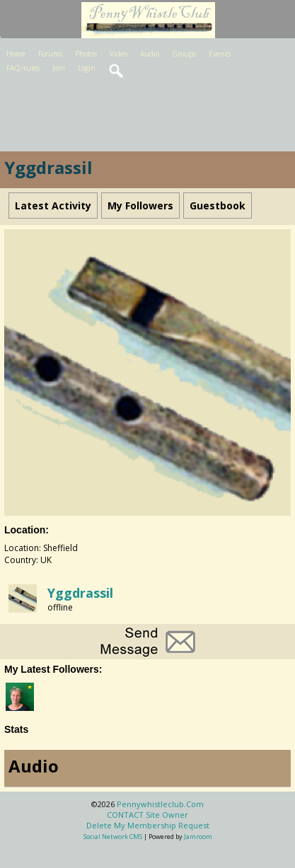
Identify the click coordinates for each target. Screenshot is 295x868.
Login (87, 68)
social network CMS (113, 837)
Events (220, 54)
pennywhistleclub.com (160, 804)
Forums (50, 54)
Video (118, 54)
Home (16, 54)
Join (59, 68)
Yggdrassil (80, 593)
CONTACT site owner (147, 815)
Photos (86, 54)
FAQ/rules (23, 68)
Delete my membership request (148, 825)
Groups (184, 54)
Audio (150, 54)
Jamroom (198, 837)
